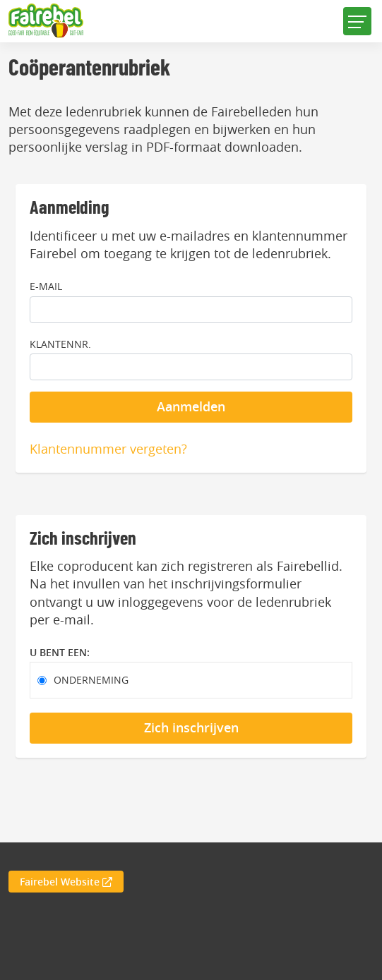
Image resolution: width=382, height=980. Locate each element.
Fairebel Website (66, 882)
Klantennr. (60, 344)
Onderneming (91, 680)
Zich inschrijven (191, 727)
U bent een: (60, 652)
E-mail (46, 286)
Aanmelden (191, 406)
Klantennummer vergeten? (108, 449)
